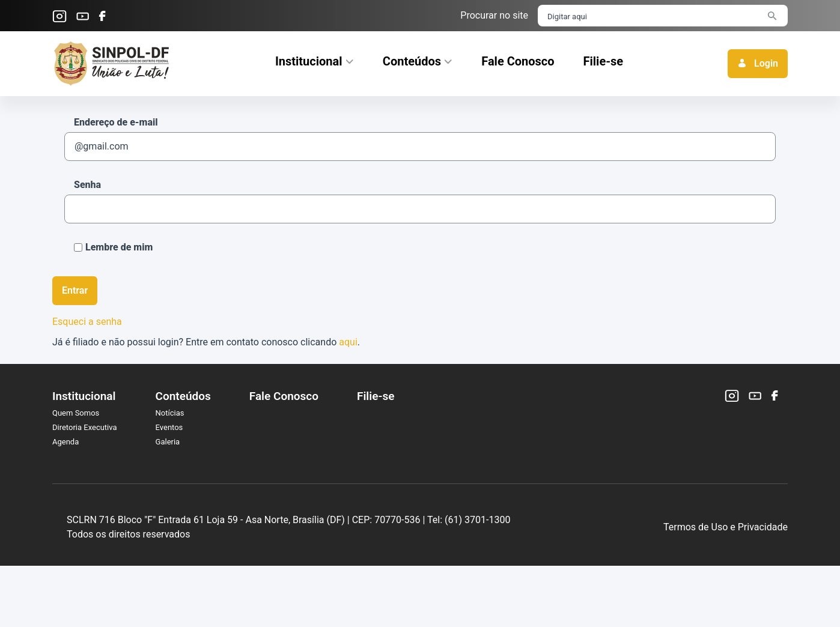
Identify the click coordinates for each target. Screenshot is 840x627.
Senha (87, 185)
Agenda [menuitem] (65, 442)
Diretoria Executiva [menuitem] (85, 427)
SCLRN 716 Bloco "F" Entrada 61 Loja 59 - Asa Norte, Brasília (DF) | (298, 550)
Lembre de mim (113, 247)
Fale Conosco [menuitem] (284, 396)
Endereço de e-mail (116, 122)
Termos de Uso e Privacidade (726, 558)
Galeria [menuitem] (168, 442)
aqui (348, 342)
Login (758, 63)
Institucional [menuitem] (84, 396)
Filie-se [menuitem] (376, 396)
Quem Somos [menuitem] (76, 413)
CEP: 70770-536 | (479, 550)
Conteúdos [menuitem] (183, 396)
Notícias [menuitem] (170, 413)
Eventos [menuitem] (169, 427)
